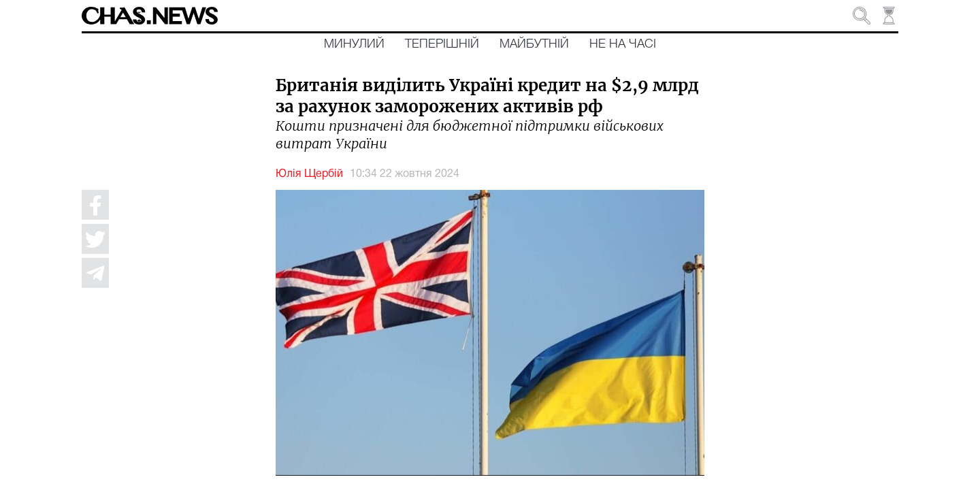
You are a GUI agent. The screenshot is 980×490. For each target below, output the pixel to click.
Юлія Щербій (309, 174)
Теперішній (442, 44)
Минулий (354, 44)
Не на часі (623, 44)
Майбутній (534, 44)
